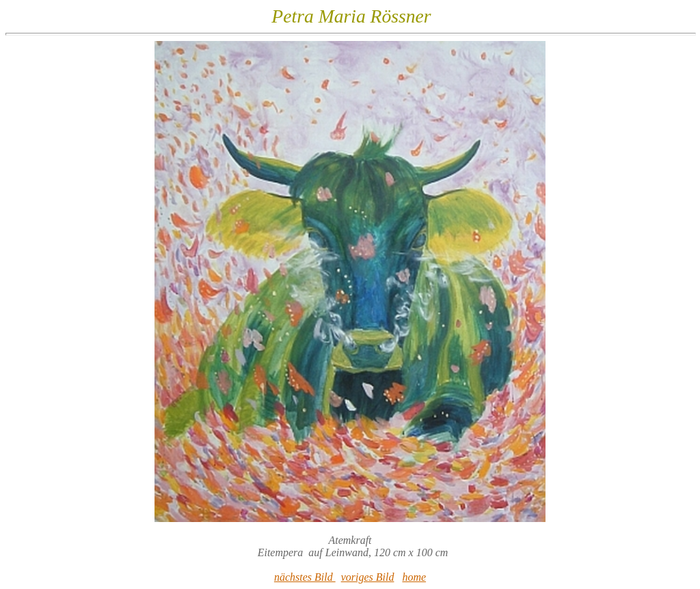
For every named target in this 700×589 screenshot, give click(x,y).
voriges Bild (368, 577)
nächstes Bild (305, 577)
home (414, 577)
